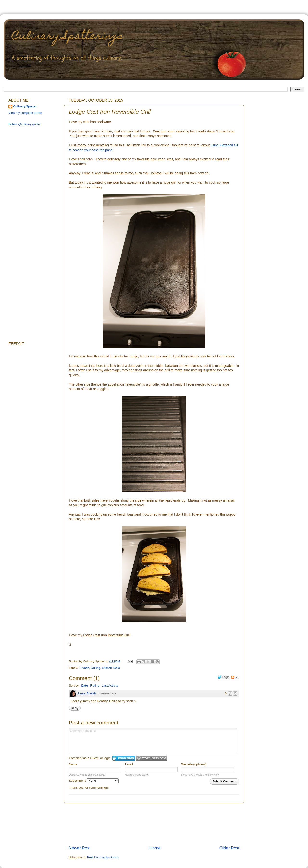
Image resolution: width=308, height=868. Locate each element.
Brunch (84, 668)
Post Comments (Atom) (103, 857)
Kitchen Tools (111, 668)
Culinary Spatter (25, 106)
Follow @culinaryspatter (25, 124)
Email (129, 764)
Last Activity (110, 685)
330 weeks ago (107, 693)
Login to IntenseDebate (124, 758)
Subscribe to (94, 781)
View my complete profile (25, 113)
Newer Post (80, 848)
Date (84, 685)
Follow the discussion (235, 677)
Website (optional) (194, 764)
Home (155, 848)
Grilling (95, 668)
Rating (95, 685)
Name (73, 764)
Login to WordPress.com (151, 758)
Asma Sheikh (87, 693)
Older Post (229, 848)
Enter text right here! (153, 741)
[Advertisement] (154, 824)
